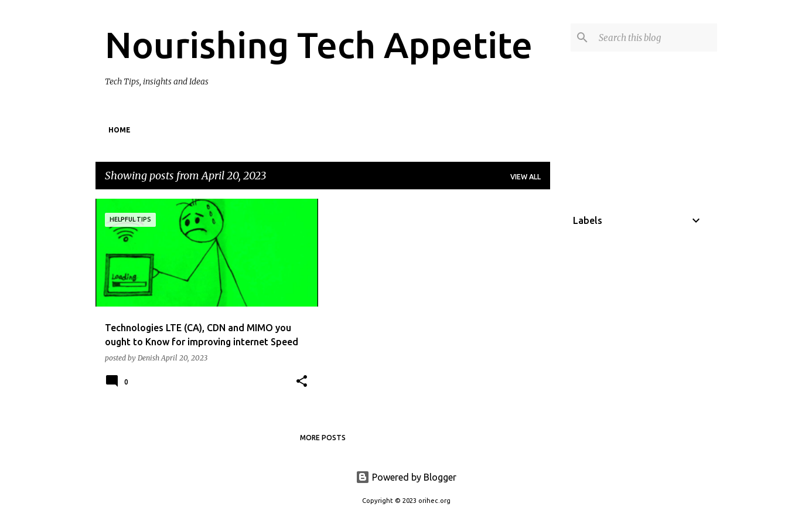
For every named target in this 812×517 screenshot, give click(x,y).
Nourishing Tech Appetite (319, 45)
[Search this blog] (656, 38)
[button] (302, 382)
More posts (323, 438)
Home (120, 130)
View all (526, 177)
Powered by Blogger (406, 477)
